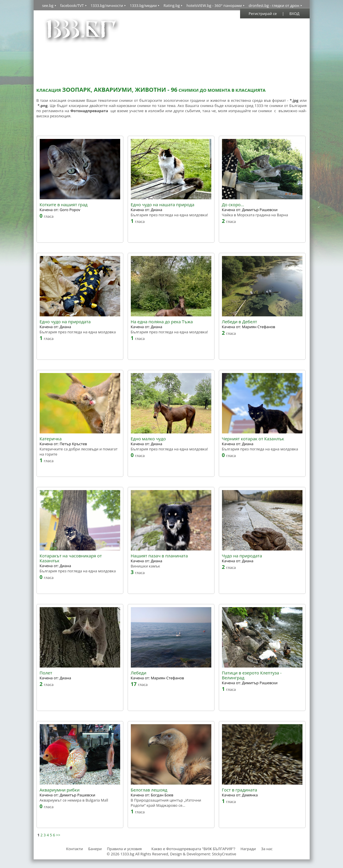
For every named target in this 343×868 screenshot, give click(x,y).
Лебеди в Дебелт (240, 322)
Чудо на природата (242, 556)
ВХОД (295, 14)
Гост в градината (240, 790)
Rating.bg (172, 5)
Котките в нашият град (64, 205)
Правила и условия (124, 849)
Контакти (74, 849)
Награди (248, 849)
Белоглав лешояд (149, 790)
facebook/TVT (72, 5)
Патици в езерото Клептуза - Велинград (252, 675)
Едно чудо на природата (65, 322)
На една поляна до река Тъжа (162, 322)
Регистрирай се (263, 14)
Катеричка (51, 439)
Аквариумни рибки (60, 790)
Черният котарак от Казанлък (253, 439)
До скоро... (233, 205)
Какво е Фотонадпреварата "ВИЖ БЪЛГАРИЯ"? (193, 849)
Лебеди (139, 673)
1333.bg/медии (143, 5)
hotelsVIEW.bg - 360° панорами (214, 5)
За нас (267, 849)
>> (58, 835)
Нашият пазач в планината (159, 556)
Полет (46, 673)
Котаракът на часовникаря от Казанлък (71, 558)
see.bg (48, 5)
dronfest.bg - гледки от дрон (274, 5)
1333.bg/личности (107, 5)
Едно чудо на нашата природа (163, 205)
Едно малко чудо (148, 439)
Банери (95, 849)
